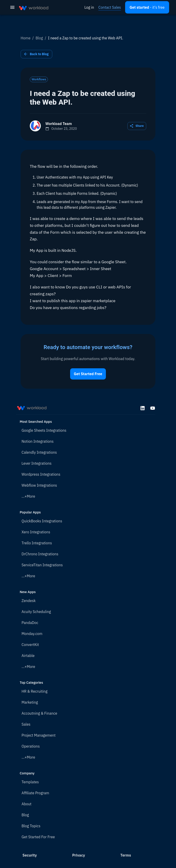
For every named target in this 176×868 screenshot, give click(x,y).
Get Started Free (88, 374)
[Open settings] (147, 7)
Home (26, 38)
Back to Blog (36, 54)
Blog (39, 38)
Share (137, 126)
